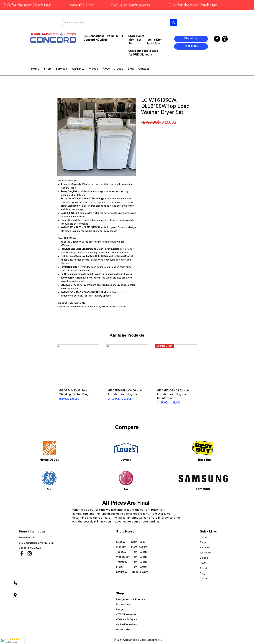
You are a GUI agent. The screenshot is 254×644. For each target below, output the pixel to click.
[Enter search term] (114, 23)
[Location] (15, 595)
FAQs (203, 563)
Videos (204, 558)
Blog (202, 573)
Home (203, 537)
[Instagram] (225, 39)
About (203, 568)
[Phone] (15, 583)
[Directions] (191, 39)
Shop (203, 543)
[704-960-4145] (191, 46)
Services (205, 548)
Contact (205, 579)
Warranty (205, 553)
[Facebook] (217, 39)
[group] (127, 376)
